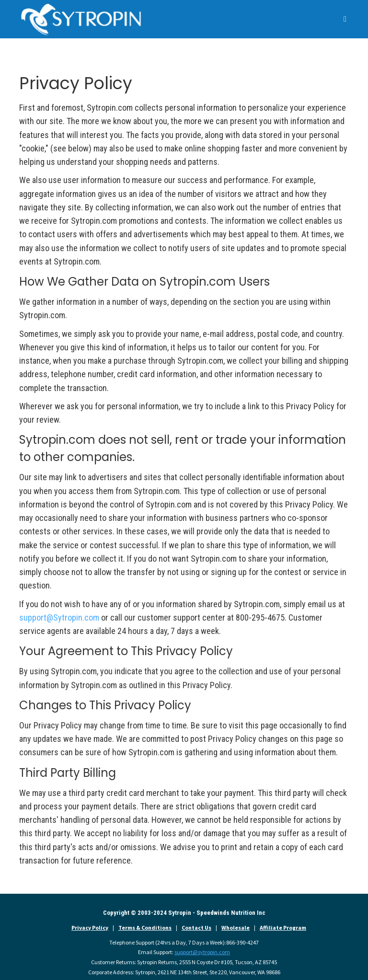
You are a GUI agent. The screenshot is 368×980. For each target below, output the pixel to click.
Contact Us (196, 928)
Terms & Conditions (145, 928)
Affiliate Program (283, 928)
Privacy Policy (90, 928)
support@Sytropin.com (59, 617)
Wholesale (236, 928)
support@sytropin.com (202, 952)
